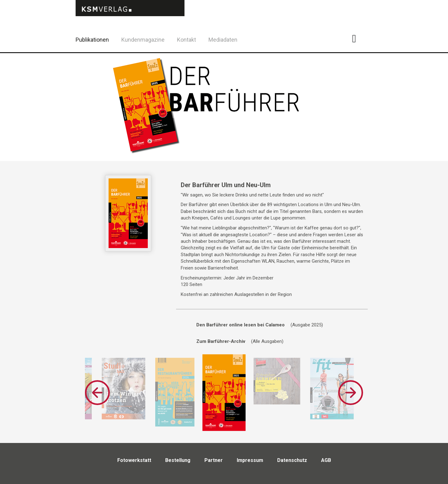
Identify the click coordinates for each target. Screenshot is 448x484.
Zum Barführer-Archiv (221, 341)
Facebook (358, 39)
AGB (326, 460)
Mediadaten (223, 40)
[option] (124, 389)
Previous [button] (97, 393)
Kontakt (187, 40)
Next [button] (351, 393)
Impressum (250, 460)
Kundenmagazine (143, 40)
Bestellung (178, 460)
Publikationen (92, 40)
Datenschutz (292, 460)
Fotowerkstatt (134, 460)
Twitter (373, 48)
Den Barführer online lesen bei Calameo (240, 325)
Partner (214, 460)
